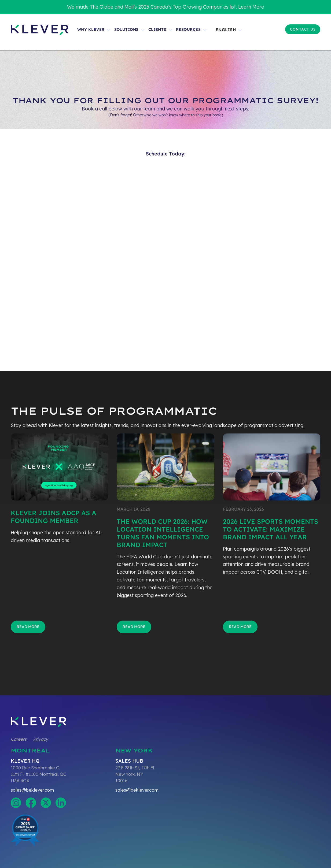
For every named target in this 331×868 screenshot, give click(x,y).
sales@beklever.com (32, 790)
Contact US (303, 29)
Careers (19, 739)
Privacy (41, 739)
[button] (231, 32)
